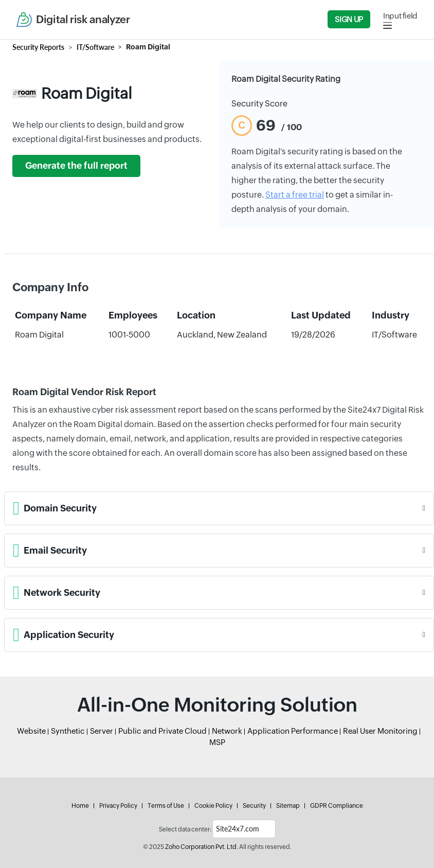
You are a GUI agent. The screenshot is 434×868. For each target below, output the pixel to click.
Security (254, 806)
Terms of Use (166, 806)
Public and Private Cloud (162, 731)
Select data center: (185, 829)
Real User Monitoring (380, 731)
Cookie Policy (213, 806)
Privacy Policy (118, 806)
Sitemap (288, 806)
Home (80, 806)
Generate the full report (76, 166)
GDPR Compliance (337, 806)
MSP (217, 742)
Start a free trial (295, 195)
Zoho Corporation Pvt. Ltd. (202, 847)
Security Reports (38, 47)
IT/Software (95, 47)
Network (227, 731)
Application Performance (293, 731)
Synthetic (68, 731)
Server (102, 731)
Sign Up (349, 19)
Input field (400, 16)
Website (31, 731)
